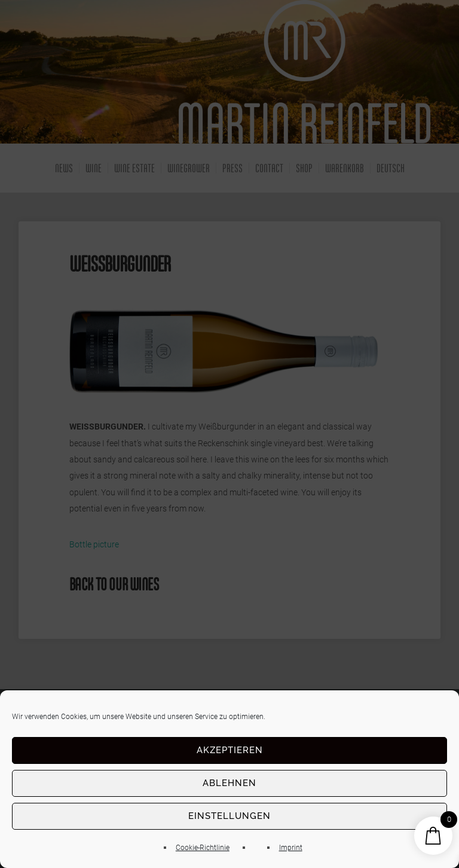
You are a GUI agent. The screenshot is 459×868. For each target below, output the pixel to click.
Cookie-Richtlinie (203, 848)
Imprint (291, 848)
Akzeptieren (230, 750)
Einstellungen (229, 816)
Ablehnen (229, 783)
